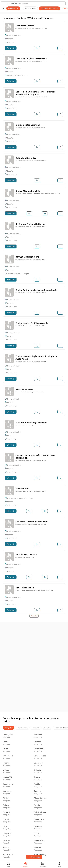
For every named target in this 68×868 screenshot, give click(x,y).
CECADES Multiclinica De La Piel (32, 522)
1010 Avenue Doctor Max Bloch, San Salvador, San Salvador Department (38, 194)
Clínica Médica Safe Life (28, 191)
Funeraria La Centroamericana (31, 59)
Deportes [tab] (47, 728)
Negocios (13, 8)
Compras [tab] (36, 728)
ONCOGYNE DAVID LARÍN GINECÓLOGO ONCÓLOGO (35, 457)
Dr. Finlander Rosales (26, 555)
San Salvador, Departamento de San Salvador (31, 28)
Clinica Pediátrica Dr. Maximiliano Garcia (36, 290)
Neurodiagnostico (25, 588)
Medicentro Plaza (24, 389)
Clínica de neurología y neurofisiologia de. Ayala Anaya (37, 358)
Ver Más (34, 616)
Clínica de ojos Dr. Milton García (32, 323)
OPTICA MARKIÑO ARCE (27, 257)
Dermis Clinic (22, 489)
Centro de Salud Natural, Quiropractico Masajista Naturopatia (35, 93)
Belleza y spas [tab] (22, 728)
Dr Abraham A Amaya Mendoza (31, 422)
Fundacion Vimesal (25, 26)
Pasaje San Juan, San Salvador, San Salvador (31, 524)
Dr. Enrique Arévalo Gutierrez (30, 224)
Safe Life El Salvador (26, 158)
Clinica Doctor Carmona (28, 125)
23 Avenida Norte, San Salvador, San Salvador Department (34, 590)
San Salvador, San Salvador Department (29, 392)
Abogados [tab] (9, 728)
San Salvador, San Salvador (26, 557)
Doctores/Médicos (49, 8)
